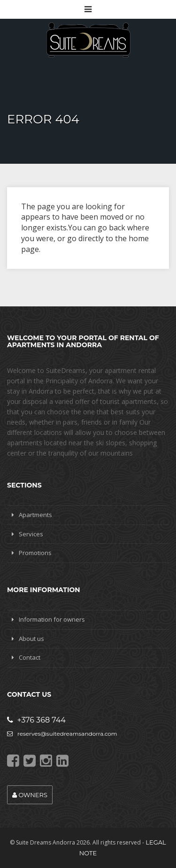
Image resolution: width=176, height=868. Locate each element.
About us (31, 639)
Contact (30, 657)
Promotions (35, 553)
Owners (30, 795)
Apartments (35, 515)
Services (31, 534)
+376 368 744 (36, 720)
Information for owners (52, 619)
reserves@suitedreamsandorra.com (62, 734)
